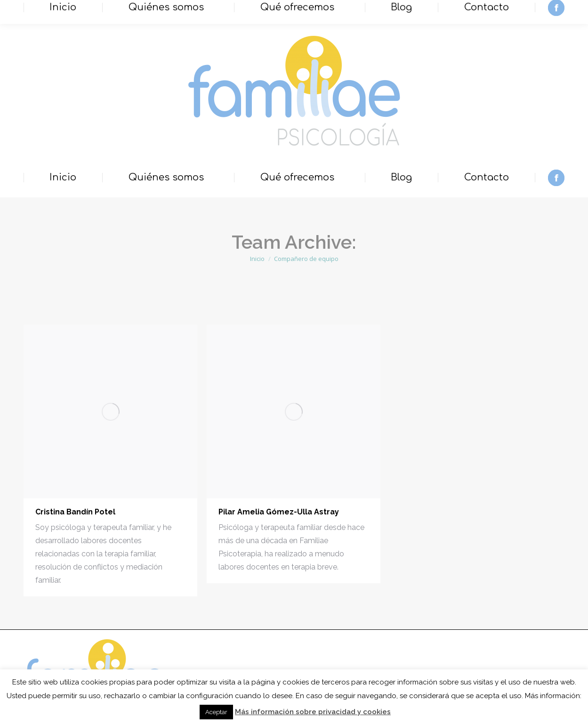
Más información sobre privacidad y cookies (313, 712)
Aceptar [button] (216, 712)
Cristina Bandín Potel (75, 512)
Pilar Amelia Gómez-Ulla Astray (279, 512)
